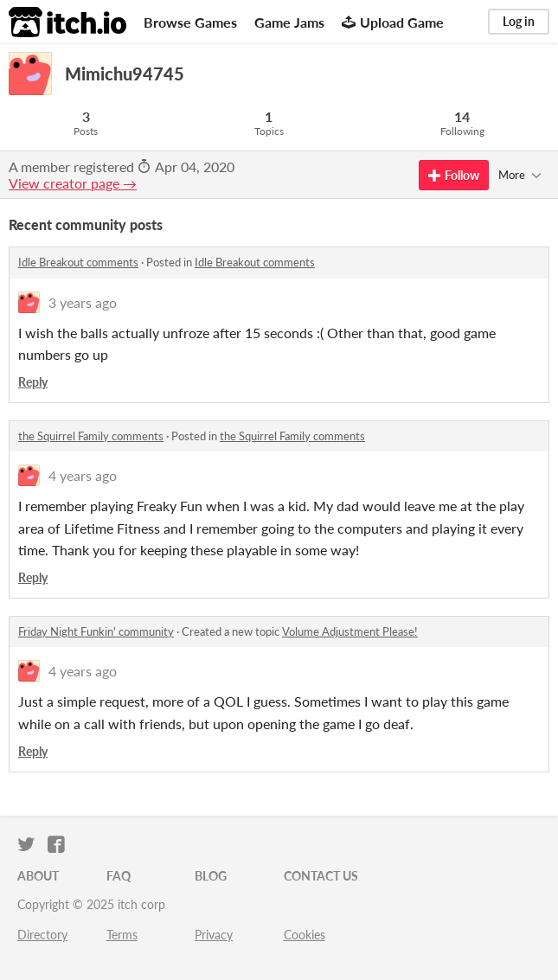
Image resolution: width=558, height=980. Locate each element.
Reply (33, 382)
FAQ (119, 876)
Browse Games (190, 22)
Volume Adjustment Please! (350, 631)
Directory (42, 935)
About (38, 876)
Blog (211, 876)
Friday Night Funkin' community (96, 631)
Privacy (214, 935)
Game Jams (289, 22)
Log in (519, 21)
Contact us (321, 876)
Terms (122, 935)
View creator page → (73, 183)
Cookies (305, 935)
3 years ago (83, 302)
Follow (454, 175)
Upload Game (393, 22)
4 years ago (83, 475)
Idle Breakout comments (78, 262)
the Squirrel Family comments (91, 436)
